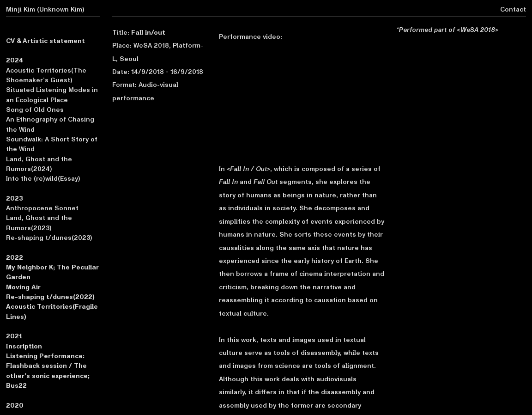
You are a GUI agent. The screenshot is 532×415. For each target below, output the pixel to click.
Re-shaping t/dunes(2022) (50, 297)
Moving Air (23, 287)
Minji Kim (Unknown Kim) (45, 9)
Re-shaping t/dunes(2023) (49, 238)
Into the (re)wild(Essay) (43, 179)
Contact (513, 9)
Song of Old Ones (35, 110)
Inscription (24, 346)
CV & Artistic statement (45, 41)
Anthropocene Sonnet (42, 208)
